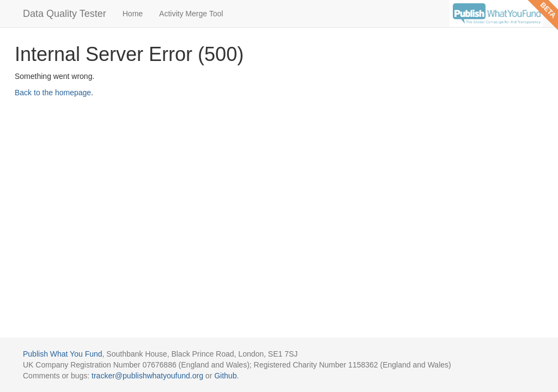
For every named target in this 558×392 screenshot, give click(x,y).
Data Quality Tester (65, 14)
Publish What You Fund (63, 354)
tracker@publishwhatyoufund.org (147, 376)
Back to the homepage (53, 93)
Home (133, 14)
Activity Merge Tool (191, 14)
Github (225, 376)
